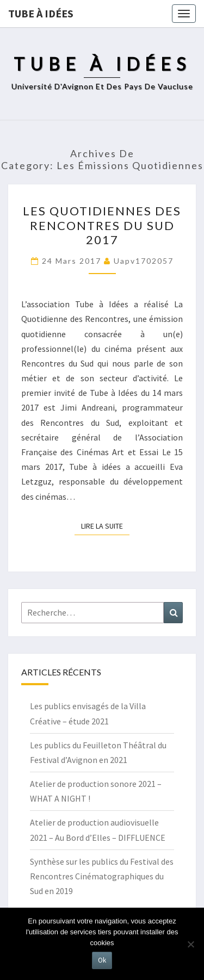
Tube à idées (41, 13)
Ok (102, 960)
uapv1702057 (144, 261)
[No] (190, 944)
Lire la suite (105, 525)
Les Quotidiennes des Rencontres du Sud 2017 (102, 225)
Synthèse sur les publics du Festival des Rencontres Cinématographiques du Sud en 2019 (102, 876)
